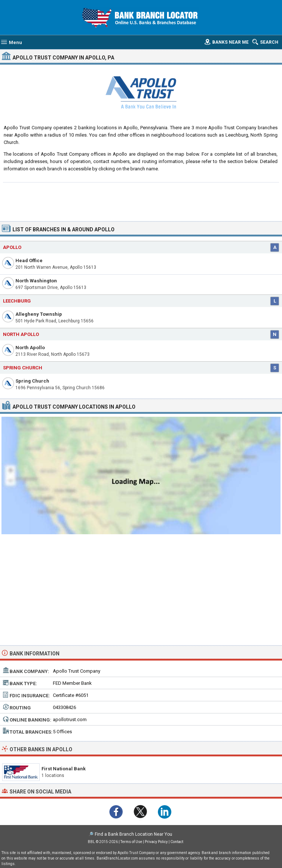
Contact (177, 842)
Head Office (29, 261)
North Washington (36, 281)
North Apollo (30, 348)
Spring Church (32, 381)
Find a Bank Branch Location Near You (133, 834)
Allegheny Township (39, 314)
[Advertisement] (141, 201)
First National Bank (64, 769)
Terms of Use (131, 842)
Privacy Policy (156, 842)
